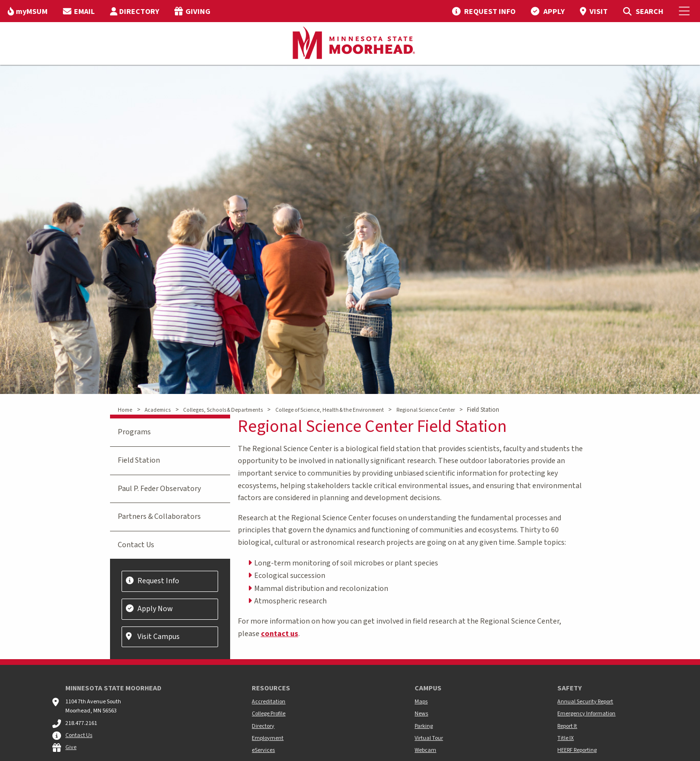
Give (71, 747)
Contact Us (136, 545)
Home (125, 410)
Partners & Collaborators (159, 516)
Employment (268, 738)
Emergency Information (586, 714)
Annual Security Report (585, 702)
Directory (263, 726)
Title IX (565, 738)
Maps (421, 702)
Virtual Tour (429, 738)
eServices (263, 750)
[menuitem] (28, 11)
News (421, 714)
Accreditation (269, 702)
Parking (424, 726)
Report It (567, 726)
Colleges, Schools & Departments (223, 410)
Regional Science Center (426, 410)
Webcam (425, 750)
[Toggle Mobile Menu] (686, 11)
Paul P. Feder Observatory (159, 489)
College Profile (269, 714)
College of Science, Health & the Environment (330, 410)
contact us (280, 634)
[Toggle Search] (643, 11)
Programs (134, 432)
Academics (158, 410)
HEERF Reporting (577, 750)
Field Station (139, 460)
